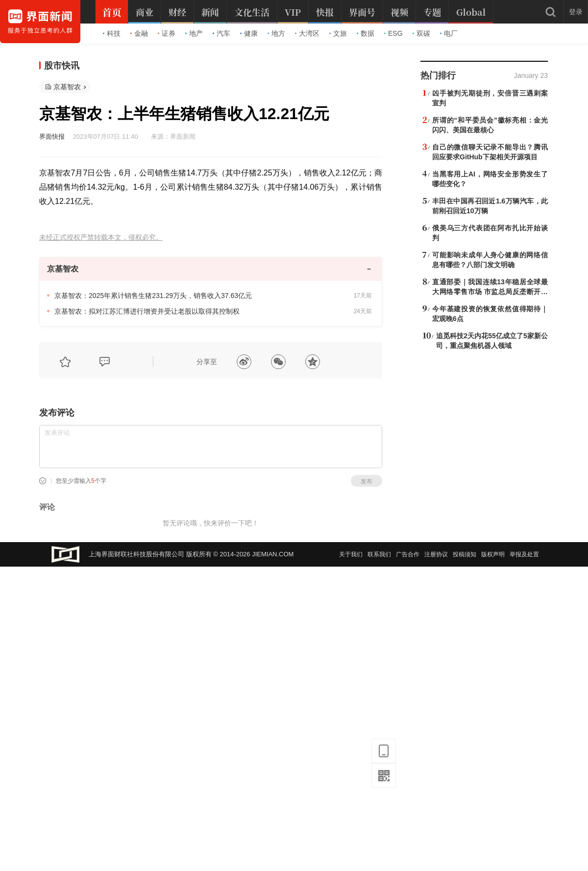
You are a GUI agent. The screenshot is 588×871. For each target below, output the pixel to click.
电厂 (449, 33)
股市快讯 (62, 66)
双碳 (421, 33)
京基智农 (67, 87)
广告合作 (408, 554)
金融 (139, 33)
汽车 (221, 33)
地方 (276, 33)
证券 (167, 33)
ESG (393, 33)
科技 (112, 33)
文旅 (338, 33)
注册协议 (436, 554)
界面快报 (52, 137)
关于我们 (351, 554)
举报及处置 (524, 554)
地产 (194, 33)
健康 (249, 33)
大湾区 (307, 33)
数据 (366, 33)
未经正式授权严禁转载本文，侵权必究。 (101, 237)
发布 (367, 481)
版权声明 (493, 554)
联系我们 (379, 554)
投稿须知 (465, 554)
